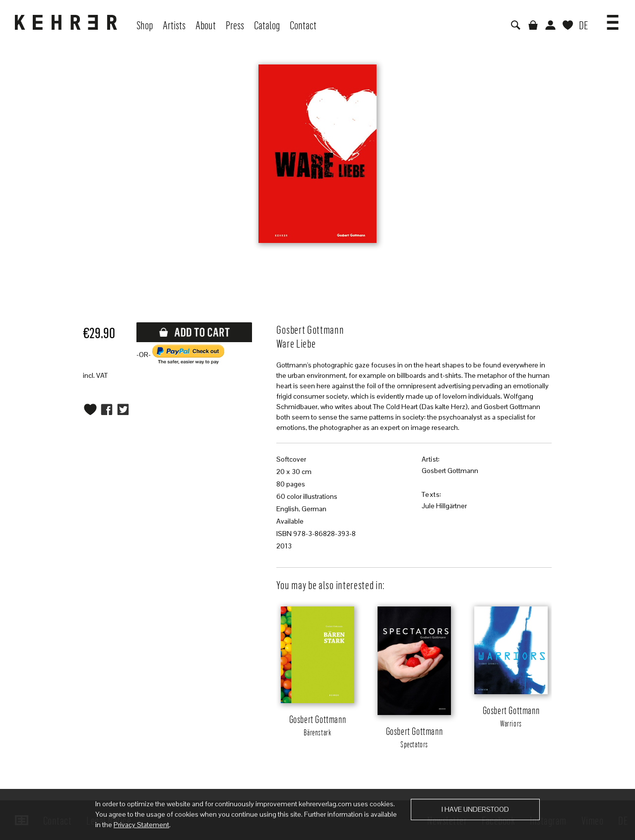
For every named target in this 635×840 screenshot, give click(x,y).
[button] (613, 19)
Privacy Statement (141, 825)
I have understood (475, 809)
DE (583, 25)
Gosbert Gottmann (450, 471)
